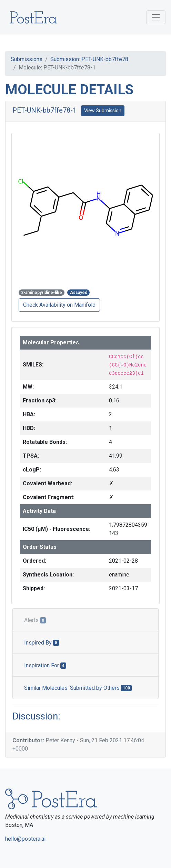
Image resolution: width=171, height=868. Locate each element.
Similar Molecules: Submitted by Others (78, 688)
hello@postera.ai (25, 839)
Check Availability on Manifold (59, 305)
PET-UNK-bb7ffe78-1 (44, 110)
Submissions (27, 59)
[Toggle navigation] (156, 17)
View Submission (103, 111)
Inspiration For (45, 665)
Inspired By (42, 643)
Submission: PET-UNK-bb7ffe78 (89, 59)
